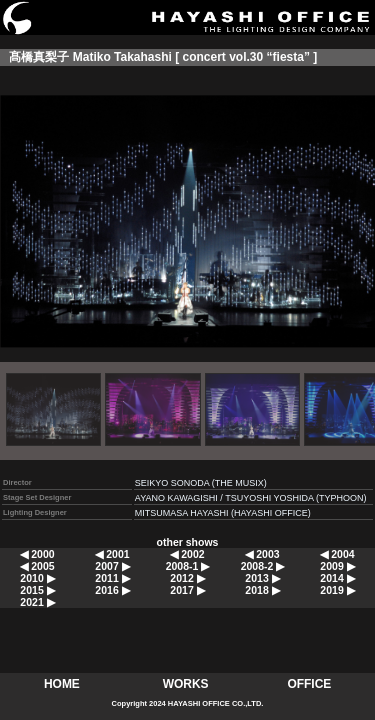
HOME (62, 684)
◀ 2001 (112, 554)
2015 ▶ (37, 590)
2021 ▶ (37, 602)
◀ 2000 (37, 554)
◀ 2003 (262, 554)
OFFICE (309, 684)
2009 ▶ (337, 566)
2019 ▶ (337, 590)
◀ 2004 (337, 554)
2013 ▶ (262, 578)
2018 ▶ (262, 590)
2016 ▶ (112, 590)
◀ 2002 (187, 554)
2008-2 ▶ (263, 566)
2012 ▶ (187, 578)
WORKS (186, 684)
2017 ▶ (187, 590)
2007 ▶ (112, 566)
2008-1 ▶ (188, 566)
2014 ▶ (337, 578)
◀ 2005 (37, 566)
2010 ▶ (37, 578)
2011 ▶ (112, 578)
